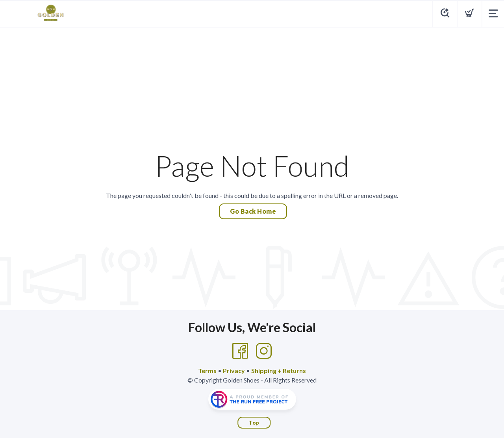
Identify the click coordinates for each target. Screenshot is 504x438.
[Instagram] (264, 351)
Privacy (234, 371)
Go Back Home (253, 211)
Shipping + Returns (279, 371)
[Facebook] (240, 351)
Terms (207, 371)
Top (254, 423)
